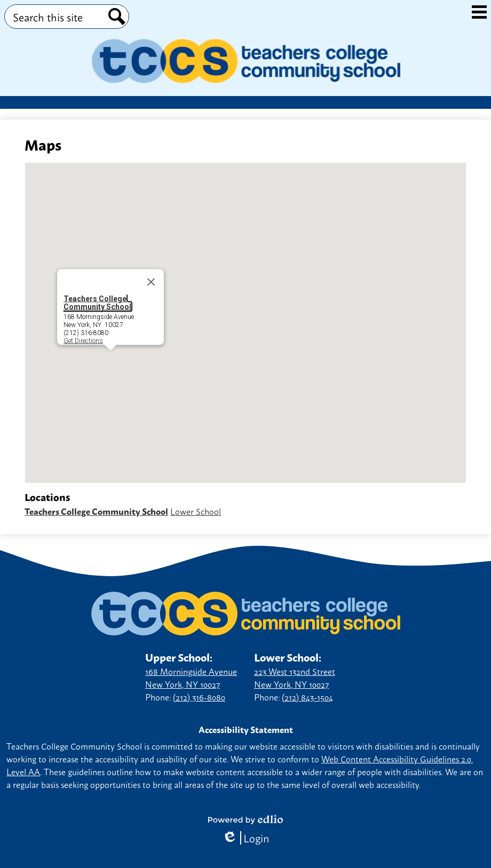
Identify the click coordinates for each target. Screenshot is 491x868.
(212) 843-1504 (307, 697)
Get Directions (83, 340)
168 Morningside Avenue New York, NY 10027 (191, 678)
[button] (110, 360)
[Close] (151, 282)
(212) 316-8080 (199, 697)
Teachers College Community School (97, 303)
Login (246, 838)
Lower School (196, 511)
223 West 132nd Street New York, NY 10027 (295, 678)
